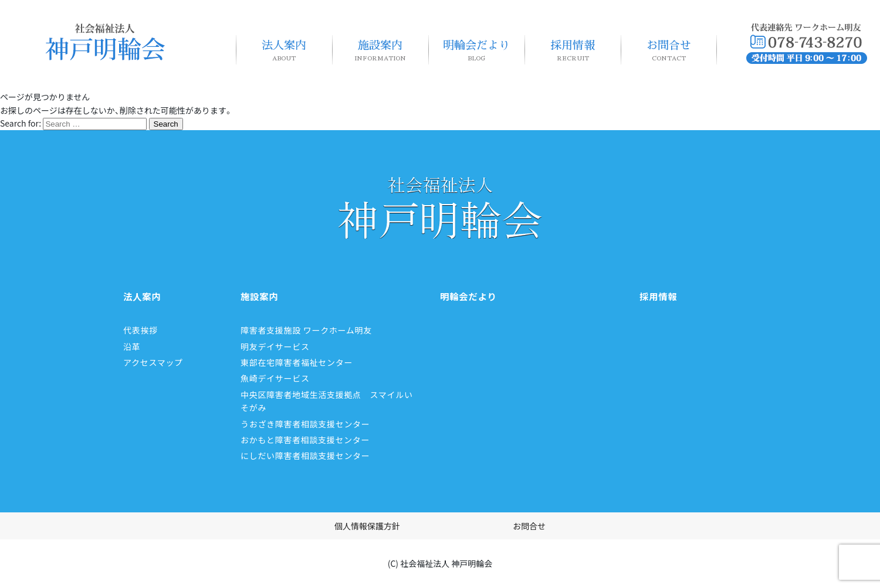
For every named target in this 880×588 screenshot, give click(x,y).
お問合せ (669, 51)
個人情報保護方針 (367, 526)
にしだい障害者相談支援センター (305, 456)
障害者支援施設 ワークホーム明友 (306, 330)
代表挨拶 (141, 330)
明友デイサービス (275, 346)
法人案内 (284, 51)
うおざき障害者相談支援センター (305, 424)
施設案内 (380, 51)
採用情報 (573, 51)
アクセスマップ (153, 362)
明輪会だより (476, 51)
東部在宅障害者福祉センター (297, 362)
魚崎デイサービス (275, 378)
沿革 (132, 346)
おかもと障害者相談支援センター (305, 440)
